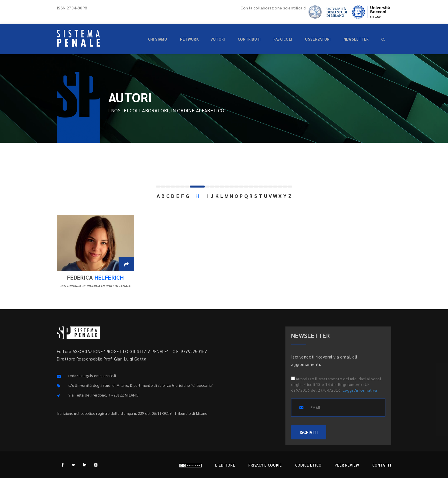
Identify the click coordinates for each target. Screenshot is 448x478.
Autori (218, 39)
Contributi (249, 39)
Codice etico (308, 465)
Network (189, 39)
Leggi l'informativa (360, 390)
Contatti (382, 465)
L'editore (225, 465)
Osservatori (318, 39)
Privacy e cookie (265, 465)
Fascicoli (283, 39)
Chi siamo (158, 39)
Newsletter (356, 39)
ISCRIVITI (309, 432)
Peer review (347, 465)
